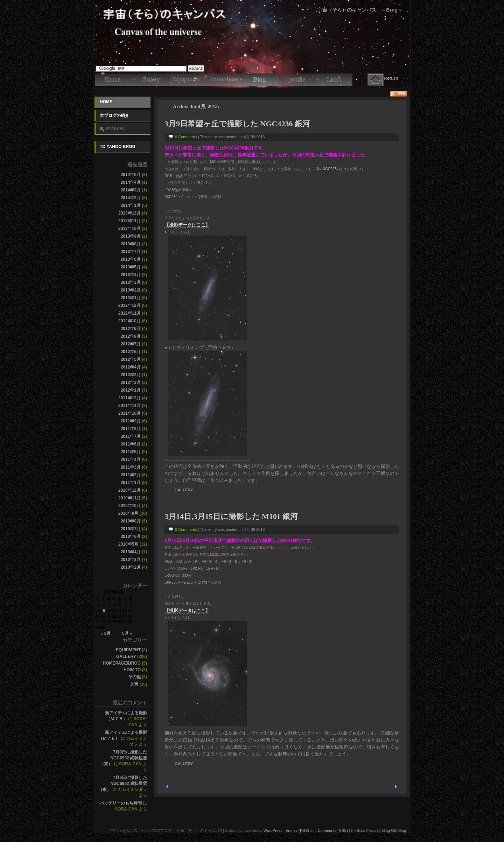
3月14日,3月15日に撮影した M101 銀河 (231, 516)
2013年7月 (131, 252)
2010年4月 (131, 552)
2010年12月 (129, 490)
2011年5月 (131, 452)
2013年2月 (131, 290)
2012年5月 (131, 359)
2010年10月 (129, 506)
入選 (134, 685)
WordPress (273, 830)
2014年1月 (131, 205)
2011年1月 (131, 483)
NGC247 (330, 169)
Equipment (128, 650)
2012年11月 (129, 313)
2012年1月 (131, 390)
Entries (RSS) (297, 830)
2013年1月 (131, 298)
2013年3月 (131, 282)
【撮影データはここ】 (187, 225)
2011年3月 (131, 467)
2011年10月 (129, 413)
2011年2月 (131, 475)
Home (106, 102)
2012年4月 (131, 367)
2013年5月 (131, 267)
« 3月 (106, 633)
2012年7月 (131, 344)
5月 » (127, 633)
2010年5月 (128, 544)
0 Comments (186, 137)
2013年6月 (131, 259)
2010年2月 (131, 567)
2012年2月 (131, 383)
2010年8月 (131, 521)
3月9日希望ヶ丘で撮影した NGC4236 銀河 (237, 124)
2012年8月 (131, 336)
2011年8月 (131, 429)
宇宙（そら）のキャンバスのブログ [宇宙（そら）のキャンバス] (252, 10)
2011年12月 (129, 398)
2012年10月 (129, 321)
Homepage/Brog (122, 663)
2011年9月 (131, 421)
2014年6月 (131, 175)
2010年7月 (131, 529)
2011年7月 (131, 436)
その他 (134, 677)
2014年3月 (131, 190)
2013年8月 (131, 244)
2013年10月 (129, 229)
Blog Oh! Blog (394, 830)
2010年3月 (131, 560)
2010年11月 (129, 498)
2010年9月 (128, 513)
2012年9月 (131, 329)
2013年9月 (131, 236)
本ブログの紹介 (114, 115)
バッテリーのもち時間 (121, 803)
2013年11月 (129, 221)
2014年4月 (131, 182)
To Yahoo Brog (118, 147)
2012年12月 (129, 306)
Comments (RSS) (333, 830)
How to (132, 670)
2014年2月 (131, 198)
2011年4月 (131, 459)
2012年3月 (131, 375)
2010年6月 (131, 536)
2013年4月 (131, 275)
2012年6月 (131, 352)
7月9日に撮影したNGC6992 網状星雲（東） (123, 758)
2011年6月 (131, 444)
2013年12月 (129, 213)
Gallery (126, 657)
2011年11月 (129, 406)
